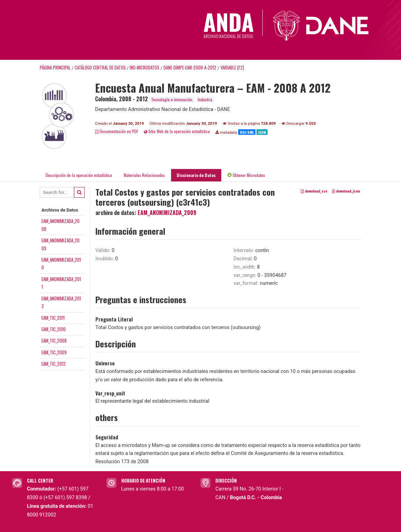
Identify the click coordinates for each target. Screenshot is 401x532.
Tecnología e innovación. (172, 99)
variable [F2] (232, 68)
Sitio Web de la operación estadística (177, 131)
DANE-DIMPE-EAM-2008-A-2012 (190, 68)
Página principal (55, 68)
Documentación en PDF (117, 131)
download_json (346, 191)
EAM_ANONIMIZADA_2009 (167, 213)
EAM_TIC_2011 (53, 318)
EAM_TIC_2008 (54, 340)
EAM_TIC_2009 (54, 352)
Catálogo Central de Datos (100, 68)
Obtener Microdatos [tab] (246, 175)
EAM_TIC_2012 (54, 364)
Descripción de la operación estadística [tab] (79, 175)
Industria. (206, 99)
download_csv (314, 191)
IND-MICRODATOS (144, 68)
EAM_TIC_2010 (54, 329)
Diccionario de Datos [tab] (196, 175)
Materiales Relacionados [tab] (144, 175)
